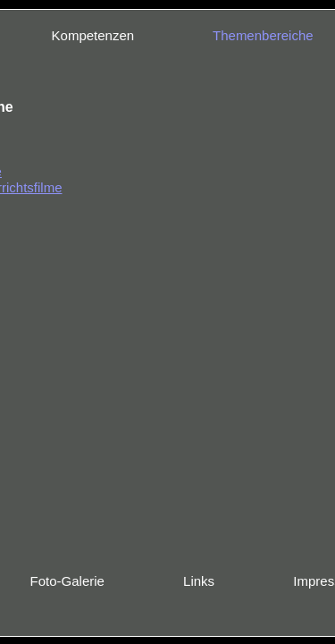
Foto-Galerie (67, 581)
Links (199, 581)
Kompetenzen (93, 35)
